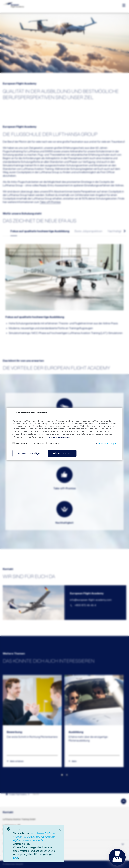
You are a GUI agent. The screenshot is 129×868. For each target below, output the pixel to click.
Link (16, 858)
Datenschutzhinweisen (59, 437)
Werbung (55, 444)
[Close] (60, 830)
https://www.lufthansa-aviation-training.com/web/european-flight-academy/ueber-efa (35, 837)
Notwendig (22, 444)
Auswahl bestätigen (30, 453)
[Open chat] (117, 857)
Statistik (39, 444)
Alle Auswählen (62, 453)
